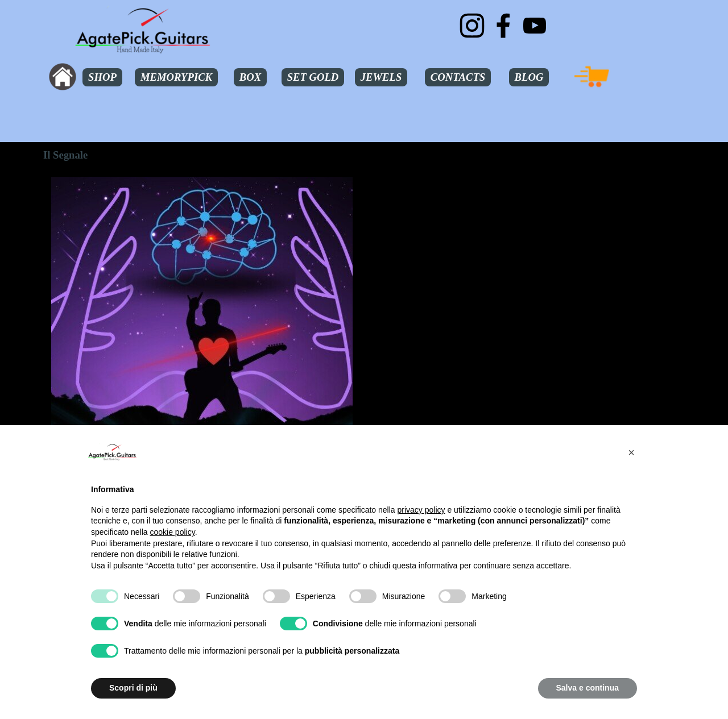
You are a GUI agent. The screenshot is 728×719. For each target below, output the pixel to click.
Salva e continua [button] (588, 688)
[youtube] (535, 26)
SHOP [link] (102, 77)
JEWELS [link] (381, 77)
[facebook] (503, 26)
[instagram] (472, 26)
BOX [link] (250, 77)
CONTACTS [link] (458, 77)
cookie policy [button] (173, 532)
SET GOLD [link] (313, 77)
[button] (631, 452)
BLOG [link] (529, 77)
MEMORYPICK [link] (176, 77)
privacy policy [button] (421, 510)
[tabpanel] (526, 217)
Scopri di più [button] (133, 688)
